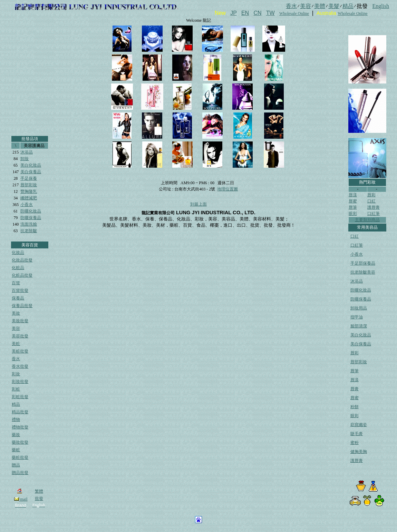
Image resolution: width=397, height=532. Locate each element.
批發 (39, 499)
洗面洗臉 (29, 224)
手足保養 (29, 178)
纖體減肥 (29, 198)
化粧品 (18, 268)
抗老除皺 (29, 231)
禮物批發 (20, 427)
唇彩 (371, 195)
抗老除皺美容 (363, 272)
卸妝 (25, 159)
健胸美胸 (359, 452)
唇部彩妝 (29, 185)
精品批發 (20, 412)
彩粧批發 (20, 397)
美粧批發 (20, 351)
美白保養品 (31, 172)
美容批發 (20, 336)
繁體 (39, 491)
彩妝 (16, 374)
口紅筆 (374, 214)
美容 (16, 328)
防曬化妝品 (31, 211)
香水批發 (20, 366)
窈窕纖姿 (359, 425)
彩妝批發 (20, 382)
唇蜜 (353, 201)
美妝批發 (20, 321)
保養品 (18, 298)
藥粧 (16, 450)
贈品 (16, 465)
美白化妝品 (31, 165)
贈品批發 (20, 473)
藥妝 (16, 435)
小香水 (27, 205)
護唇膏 (374, 207)
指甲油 (357, 317)
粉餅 (355, 407)
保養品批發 (22, 306)
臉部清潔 (359, 326)
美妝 (16, 313)
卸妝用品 (359, 308)
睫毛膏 (357, 434)
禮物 (16, 420)
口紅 (371, 201)
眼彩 (353, 214)
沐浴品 (27, 152)
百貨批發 (20, 290)
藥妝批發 (20, 442)
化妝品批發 (22, 260)
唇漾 (353, 195)
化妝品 (18, 253)
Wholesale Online (294, 13)
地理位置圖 (227, 189)
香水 (16, 359)
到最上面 (198, 204)
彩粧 (16, 389)
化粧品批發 (22, 275)
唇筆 (353, 207)
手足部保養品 (363, 263)
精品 (16, 404)
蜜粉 (355, 443)
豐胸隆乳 (29, 191)
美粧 (16, 344)
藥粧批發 (20, 457)
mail (21, 499)
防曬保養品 (31, 218)
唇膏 (355, 389)
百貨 (16, 283)
